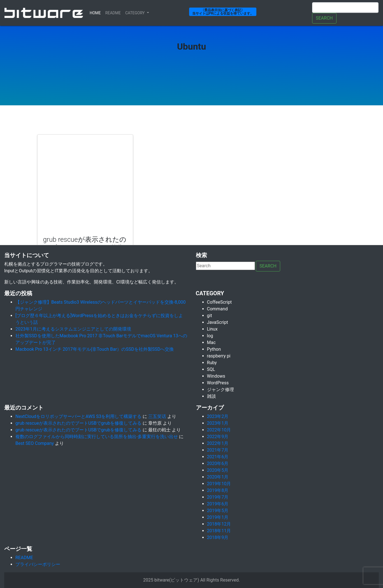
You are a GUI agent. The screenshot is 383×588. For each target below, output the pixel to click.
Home (96, 12)
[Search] (345, 8)
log (210, 336)
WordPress (218, 383)
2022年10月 (219, 430)
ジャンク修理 (220, 390)
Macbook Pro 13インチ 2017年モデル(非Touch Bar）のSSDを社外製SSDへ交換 (95, 349)
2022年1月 (218, 443)
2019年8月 (218, 490)
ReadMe (113, 13)
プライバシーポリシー (38, 564)
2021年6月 (218, 457)
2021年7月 (218, 450)
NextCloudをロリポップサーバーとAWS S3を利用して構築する (78, 416)
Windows (216, 376)
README (24, 558)
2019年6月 (218, 504)
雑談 (212, 396)
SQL (211, 369)
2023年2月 (218, 416)
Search (324, 18)
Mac (211, 342)
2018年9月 (218, 537)
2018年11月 (219, 531)
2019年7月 (218, 497)
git (210, 316)
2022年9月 (218, 437)
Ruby (212, 363)
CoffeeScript (220, 302)
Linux (212, 329)
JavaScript (218, 322)
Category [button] (135, 13)
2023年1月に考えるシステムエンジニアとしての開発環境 (73, 329)
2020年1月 (218, 477)
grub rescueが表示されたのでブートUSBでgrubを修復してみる (78, 423)
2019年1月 (218, 517)
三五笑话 (157, 416)
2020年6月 (218, 463)
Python (214, 349)
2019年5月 (218, 511)
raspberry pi (219, 356)
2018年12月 (219, 524)
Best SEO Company (35, 443)
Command (217, 309)
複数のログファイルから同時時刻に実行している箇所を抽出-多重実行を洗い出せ (97, 437)
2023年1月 (218, 423)
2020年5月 (218, 470)
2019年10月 (219, 484)
